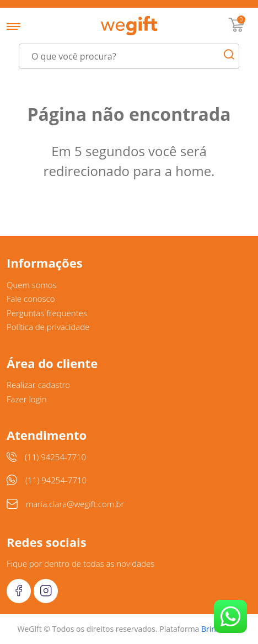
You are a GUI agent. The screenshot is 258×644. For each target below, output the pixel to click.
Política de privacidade (48, 327)
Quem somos (32, 285)
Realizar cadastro (38, 385)
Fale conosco (31, 299)
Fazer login (27, 399)
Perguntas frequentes (47, 313)
